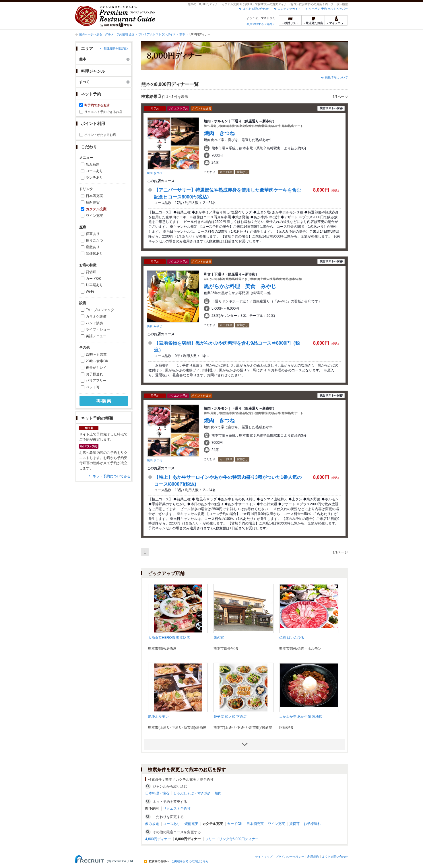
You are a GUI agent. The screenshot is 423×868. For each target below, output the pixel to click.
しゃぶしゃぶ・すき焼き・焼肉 (197, 793)
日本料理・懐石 (157, 793)
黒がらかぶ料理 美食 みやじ (240, 286)
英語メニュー (96, 336)
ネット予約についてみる (112, 476)
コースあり (94, 171)
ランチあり (94, 178)
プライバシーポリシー (290, 857)
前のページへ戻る (91, 34)
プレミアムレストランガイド (157, 34)
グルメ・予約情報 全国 (120, 34)
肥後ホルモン (158, 717)
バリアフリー (96, 381)
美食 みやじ (155, 326)
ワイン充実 (94, 216)
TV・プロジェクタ (100, 310)
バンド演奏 (94, 323)
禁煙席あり (94, 254)
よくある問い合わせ (256, 9)
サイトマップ (264, 857)
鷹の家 (219, 638)
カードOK (93, 279)
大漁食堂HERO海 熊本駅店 (169, 638)
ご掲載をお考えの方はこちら (190, 861)
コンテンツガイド (289, 9)
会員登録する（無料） (261, 24)
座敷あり (93, 247)
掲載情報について (336, 77)
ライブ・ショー (98, 329)
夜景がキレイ (96, 368)
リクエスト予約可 (177, 809)
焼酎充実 (93, 202)
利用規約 (313, 857)
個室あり (93, 234)
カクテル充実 (96, 209)
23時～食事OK (97, 361)
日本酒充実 (94, 196)
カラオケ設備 (96, 317)
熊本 (182, 34)
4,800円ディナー (158, 839)
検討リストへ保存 (331, 108)
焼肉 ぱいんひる (292, 638)
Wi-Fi (90, 292)
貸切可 (91, 272)
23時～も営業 (96, 354)
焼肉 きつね (155, 173)
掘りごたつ (94, 240)
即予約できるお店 (97, 105)
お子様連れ (94, 374)
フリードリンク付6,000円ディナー (232, 839)
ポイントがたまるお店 (100, 135)
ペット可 (93, 387)
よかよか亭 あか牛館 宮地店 (301, 717)
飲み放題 (93, 165)
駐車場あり (94, 285)
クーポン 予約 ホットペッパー (328, 9)
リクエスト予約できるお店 (103, 112)
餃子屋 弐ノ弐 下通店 (230, 717)
